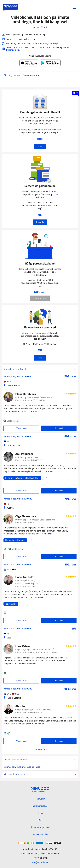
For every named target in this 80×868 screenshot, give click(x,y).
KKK (40, 820)
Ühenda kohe (40, 298)
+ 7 (31, 540)
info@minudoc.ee (40, 862)
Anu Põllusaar (24, 454)
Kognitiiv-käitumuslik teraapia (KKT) (22, 478)
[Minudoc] (10, 7)
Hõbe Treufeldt (25, 577)
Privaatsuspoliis (40, 834)
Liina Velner (23, 646)
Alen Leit (21, 706)
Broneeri (59, 428)
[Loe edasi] (40, 478)
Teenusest (40, 799)
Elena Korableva (26, 394)
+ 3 (45, 478)
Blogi (40, 813)
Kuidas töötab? (40, 27)
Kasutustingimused (40, 827)
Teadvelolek (11, 604)
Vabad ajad (21, 428)
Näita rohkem (40, 749)
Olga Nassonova (26, 516)
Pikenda (40, 222)
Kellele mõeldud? (40, 806)
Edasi (40, 146)
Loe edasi (33, 411)
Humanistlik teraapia (15, 540)
